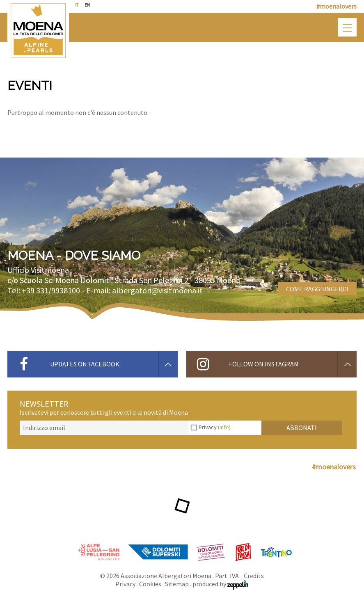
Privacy (215, 427)
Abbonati (302, 428)
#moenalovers (337, 6)
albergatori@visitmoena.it (157, 290)
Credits (254, 576)
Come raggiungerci (317, 289)
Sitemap (177, 584)
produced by (220, 584)
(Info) (224, 427)
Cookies (150, 584)
